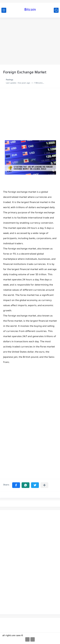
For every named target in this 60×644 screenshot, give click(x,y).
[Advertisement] (30, 41)
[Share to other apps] (44, 485)
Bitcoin (30, 10)
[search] (56, 10)
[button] (16, 485)
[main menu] (4, 10)
